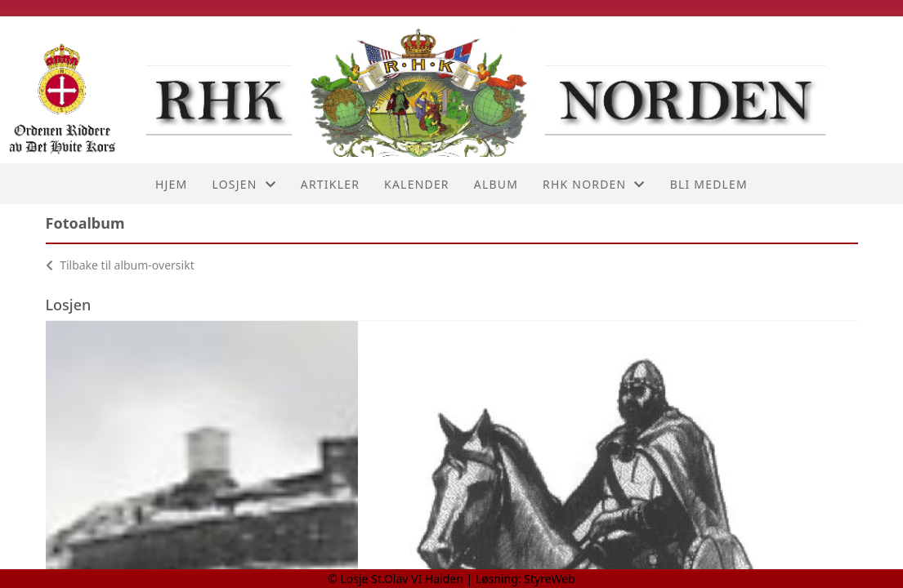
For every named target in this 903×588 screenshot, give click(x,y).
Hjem (171, 184)
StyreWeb (550, 579)
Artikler (330, 184)
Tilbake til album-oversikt (120, 265)
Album (496, 184)
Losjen (244, 184)
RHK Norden (594, 184)
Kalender (417, 184)
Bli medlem (709, 184)
